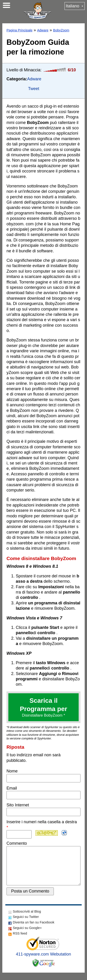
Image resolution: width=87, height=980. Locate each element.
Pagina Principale (19, 30)
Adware (43, 30)
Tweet (34, 89)
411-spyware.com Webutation (44, 962)
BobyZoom (61, 30)
